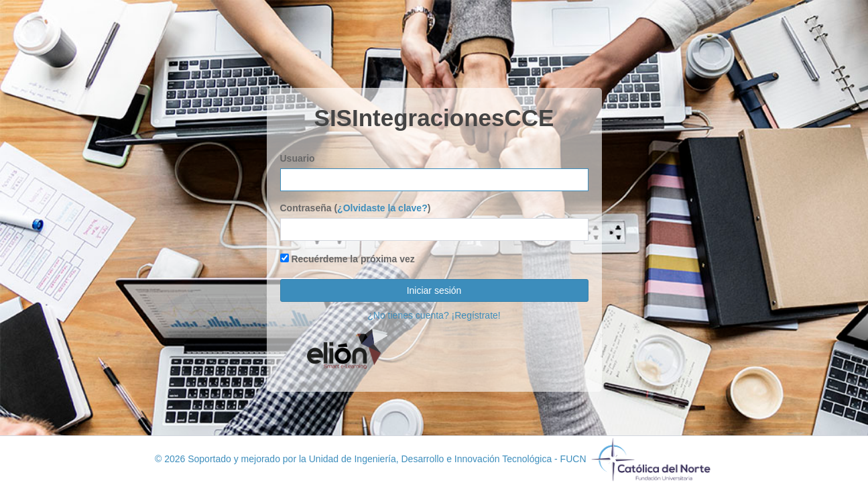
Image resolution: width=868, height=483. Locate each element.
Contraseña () (356, 208)
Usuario (298, 158)
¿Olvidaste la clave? (382, 208)
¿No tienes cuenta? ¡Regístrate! (434, 315)
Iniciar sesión (434, 290)
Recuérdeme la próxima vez (348, 259)
